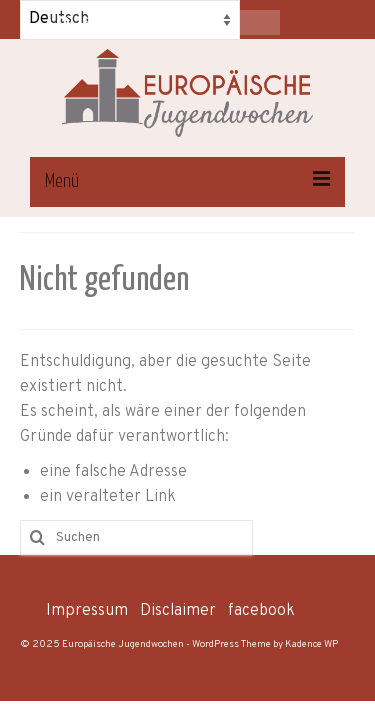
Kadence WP (311, 644)
